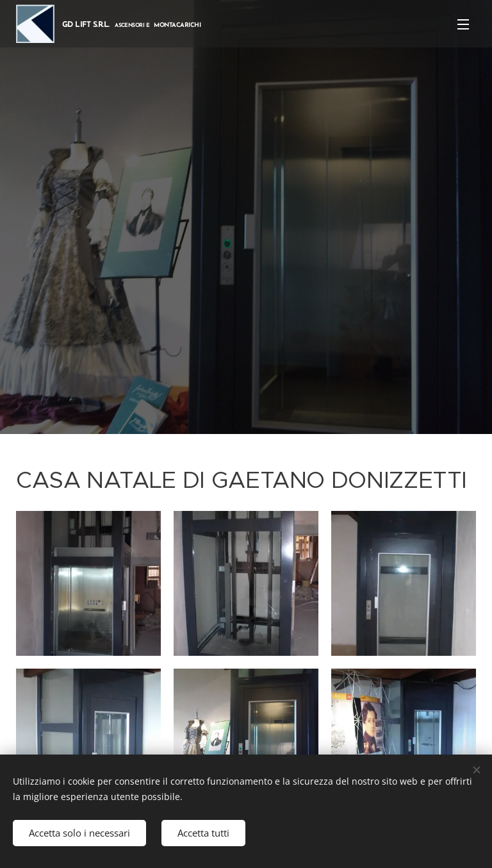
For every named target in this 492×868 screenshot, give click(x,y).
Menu (463, 24)
